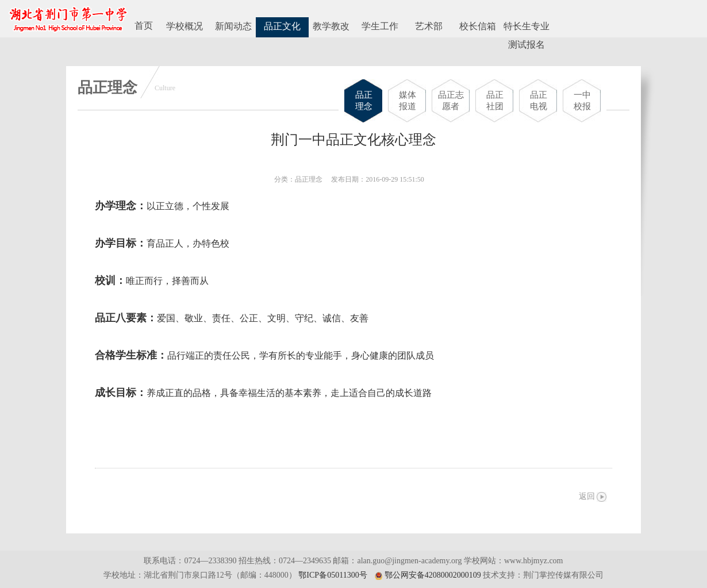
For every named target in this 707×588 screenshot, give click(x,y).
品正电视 (539, 101)
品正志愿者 (451, 101)
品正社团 (495, 101)
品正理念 (364, 101)
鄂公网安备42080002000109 (433, 575)
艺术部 (429, 26)
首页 (144, 26)
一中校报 (582, 101)
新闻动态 (233, 26)
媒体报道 (408, 101)
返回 (587, 496)
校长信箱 (478, 26)
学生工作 (380, 26)
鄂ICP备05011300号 (333, 575)
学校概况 (185, 26)
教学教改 (331, 26)
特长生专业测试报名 (527, 29)
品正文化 (282, 26)
